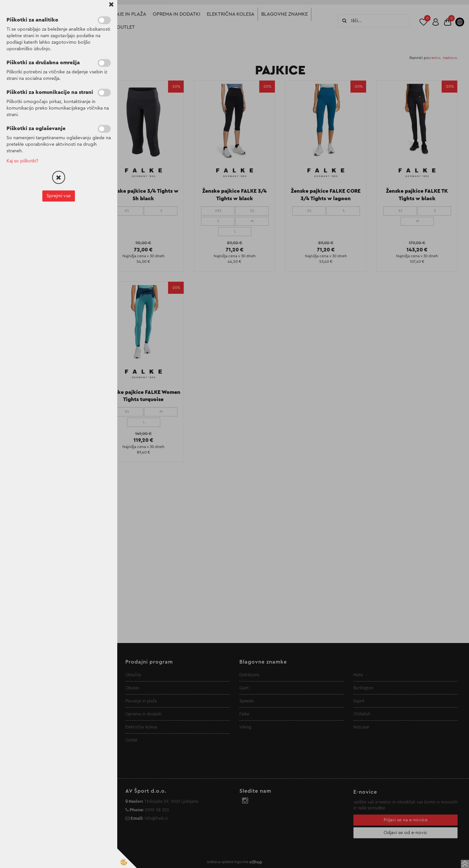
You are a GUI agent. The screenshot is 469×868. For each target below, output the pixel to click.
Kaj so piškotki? (22, 161)
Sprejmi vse (59, 196)
